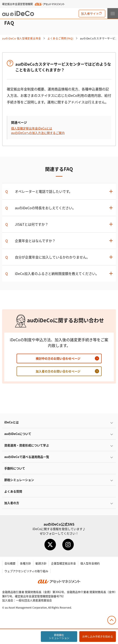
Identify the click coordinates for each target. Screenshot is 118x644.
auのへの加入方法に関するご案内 (38, 133)
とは (11, 422)
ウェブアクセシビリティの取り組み (26, 571)
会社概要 (10, 563)
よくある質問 (13, 491)
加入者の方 (12, 503)
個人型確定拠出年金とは (32, 128)
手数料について (15, 468)
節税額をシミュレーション (59, 636)
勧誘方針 (41, 563)
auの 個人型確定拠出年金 (22, 38)
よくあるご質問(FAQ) (60, 38)
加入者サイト (90, 13)
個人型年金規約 (90, 563)
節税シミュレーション (19, 480)
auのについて (18, 434)
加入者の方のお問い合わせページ (58, 371)
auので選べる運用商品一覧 (27, 457)
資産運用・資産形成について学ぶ (27, 445)
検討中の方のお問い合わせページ (58, 358)
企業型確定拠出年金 (63, 563)
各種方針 (26, 563)
